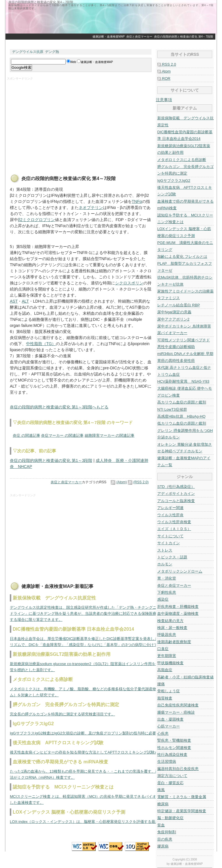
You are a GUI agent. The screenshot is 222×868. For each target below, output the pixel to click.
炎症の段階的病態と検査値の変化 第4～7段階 (184, 37)
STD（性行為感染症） (176, 487)
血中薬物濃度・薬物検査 (178, 613)
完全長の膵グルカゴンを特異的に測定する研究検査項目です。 (62, 714)
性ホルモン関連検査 (174, 748)
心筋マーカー (169, 726)
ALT (25, 301)
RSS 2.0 (167, 64)
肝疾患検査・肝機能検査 (178, 607)
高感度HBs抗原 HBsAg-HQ (181, 416)
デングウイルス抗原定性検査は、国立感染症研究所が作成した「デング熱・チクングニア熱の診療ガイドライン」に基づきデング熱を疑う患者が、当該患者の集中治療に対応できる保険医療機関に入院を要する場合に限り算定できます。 (96, 613)
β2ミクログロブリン (36, 220)
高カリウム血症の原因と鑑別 (182, 402)
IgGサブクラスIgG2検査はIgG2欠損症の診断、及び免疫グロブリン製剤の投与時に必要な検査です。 (94, 733)
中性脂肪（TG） (41, 344)
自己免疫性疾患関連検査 (178, 705)
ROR (164, 78)
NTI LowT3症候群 (172, 409)
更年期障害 (167, 656)
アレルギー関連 (170, 508)
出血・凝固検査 (170, 719)
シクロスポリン (129, 283)
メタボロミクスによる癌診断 (182, 160)
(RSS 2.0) (141, 482)
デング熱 (52, 52)
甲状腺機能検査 (170, 663)
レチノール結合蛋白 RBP (178, 305)
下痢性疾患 (167, 592)
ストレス (165, 550)
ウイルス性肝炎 (170, 515)
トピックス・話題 (172, 557)
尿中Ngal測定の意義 (174, 312)
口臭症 (163, 649)
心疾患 (163, 733)
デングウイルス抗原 (28, 52)
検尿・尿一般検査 (172, 628)
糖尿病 (163, 804)
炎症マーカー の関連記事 (62, 435)
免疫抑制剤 (167, 832)
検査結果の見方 (170, 621)
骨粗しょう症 (169, 691)
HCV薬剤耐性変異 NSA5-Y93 (183, 381)
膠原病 (163, 846)
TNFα (137, 201)
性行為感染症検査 (172, 755)
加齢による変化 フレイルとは (182, 257)
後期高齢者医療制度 (174, 642)
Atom (164, 71)
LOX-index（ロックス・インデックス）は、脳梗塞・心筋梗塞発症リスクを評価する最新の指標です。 (96, 822)
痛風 (161, 790)
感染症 (163, 599)
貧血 (161, 825)
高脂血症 (165, 670)
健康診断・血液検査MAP (109, 37)
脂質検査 (165, 698)
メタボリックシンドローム (180, 571)
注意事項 (164, 100)
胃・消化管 (167, 578)
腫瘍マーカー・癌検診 (176, 712)
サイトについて (170, 536)
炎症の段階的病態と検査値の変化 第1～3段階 (51, 460)
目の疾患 (165, 839)
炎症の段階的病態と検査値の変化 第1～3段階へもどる (59, 407)
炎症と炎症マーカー (139, 37)
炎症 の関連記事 (26, 435)
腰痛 (161, 684)
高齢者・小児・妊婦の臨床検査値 (185, 677)
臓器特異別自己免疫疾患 (178, 769)
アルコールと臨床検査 (176, 501)
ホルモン (165, 564)
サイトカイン (169, 543)
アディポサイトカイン (176, 494)
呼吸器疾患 (167, 635)
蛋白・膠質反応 (170, 783)
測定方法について (172, 776)
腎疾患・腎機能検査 (174, 740)
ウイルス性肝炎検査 (174, 522)
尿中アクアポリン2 (173, 319)
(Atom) (122, 482)
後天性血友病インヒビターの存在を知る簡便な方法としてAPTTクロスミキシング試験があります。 (94, 752)
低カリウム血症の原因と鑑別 (182, 423)
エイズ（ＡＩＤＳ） (174, 529)
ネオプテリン (91, 208)
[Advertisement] (111, 43)
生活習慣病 (167, 761)
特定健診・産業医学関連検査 (182, 811)
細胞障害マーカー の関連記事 (110, 435)
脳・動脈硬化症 (170, 818)
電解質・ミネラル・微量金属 (182, 797)
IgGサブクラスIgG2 (174, 181)
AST (14, 301)
